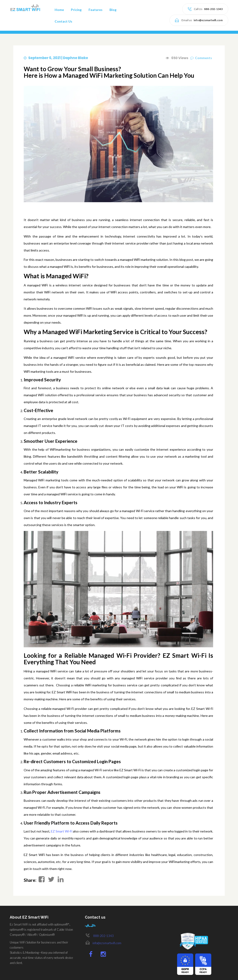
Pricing (76, 10)
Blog (113, 10)
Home (59, 10)
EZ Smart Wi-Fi (58, 831)
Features (96, 10)
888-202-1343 (103, 936)
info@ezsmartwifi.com (107, 943)
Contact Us (63, 21)
